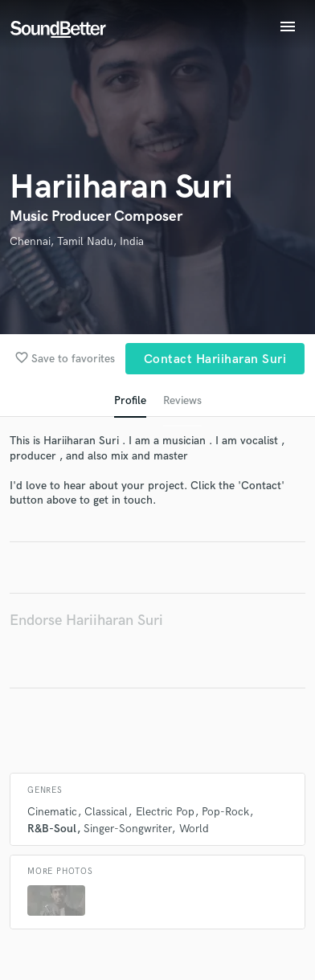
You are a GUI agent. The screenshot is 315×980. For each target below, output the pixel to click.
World (194, 829)
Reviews (182, 400)
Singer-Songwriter (127, 829)
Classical (106, 812)
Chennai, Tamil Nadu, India (77, 241)
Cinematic (52, 812)
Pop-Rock (225, 812)
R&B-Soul (52, 829)
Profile (130, 400)
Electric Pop (165, 812)
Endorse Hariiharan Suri (86, 621)
